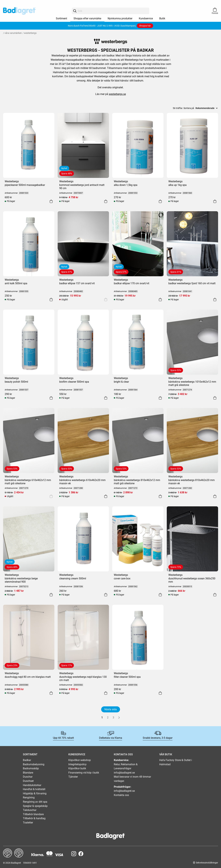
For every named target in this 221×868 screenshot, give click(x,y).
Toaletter (28, 823)
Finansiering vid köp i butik (84, 773)
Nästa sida (111, 709)
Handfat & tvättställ (34, 789)
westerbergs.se (117, 94)
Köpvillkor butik (77, 768)
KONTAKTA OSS (123, 754)
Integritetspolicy (77, 764)
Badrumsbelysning (34, 764)
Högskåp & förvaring (35, 793)
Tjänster (73, 777)
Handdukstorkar (32, 785)
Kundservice (146, 18)
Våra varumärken (13, 33)
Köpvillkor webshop (80, 760)
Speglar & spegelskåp (35, 806)
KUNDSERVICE (77, 754)
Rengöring (29, 798)
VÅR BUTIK (166, 754)
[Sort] (206, 108)
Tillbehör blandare (33, 814)
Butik (162, 18)
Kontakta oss (121, 795)
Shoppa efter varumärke (87, 18)
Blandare (28, 773)
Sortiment (61, 18)
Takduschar (30, 810)
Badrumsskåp (31, 768)
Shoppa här (145, 26)
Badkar (27, 760)
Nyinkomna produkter (120, 18)
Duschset (28, 781)
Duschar (28, 777)
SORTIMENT (30, 754)
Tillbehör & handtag (34, 818)
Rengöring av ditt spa (35, 802)
